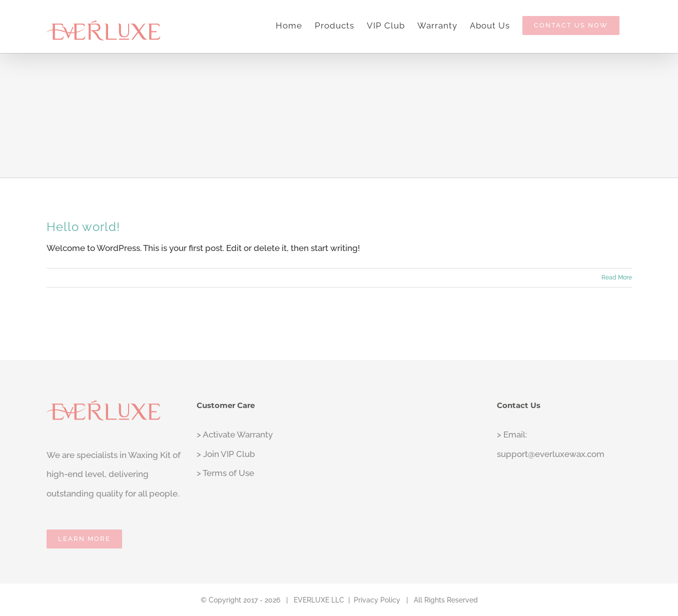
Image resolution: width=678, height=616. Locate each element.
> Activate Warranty (235, 434)
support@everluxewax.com (551, 454)
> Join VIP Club (226, 454)
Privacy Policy (377, 600)
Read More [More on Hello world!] (617, 277)
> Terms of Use (225, 473)
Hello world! (83, 227)
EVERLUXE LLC (319, 600)
